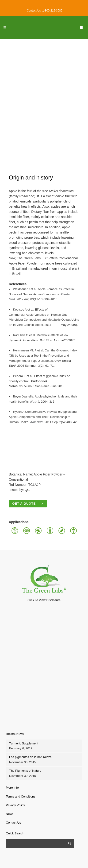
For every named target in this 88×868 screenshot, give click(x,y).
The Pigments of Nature (25, 771)
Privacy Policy (15, 805)
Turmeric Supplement (24, 743)
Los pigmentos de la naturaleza (30, 757)
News (10, 814)
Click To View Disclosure (44, 600)
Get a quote (28, 504)
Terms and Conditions (21, 796)
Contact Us (13, 823)
